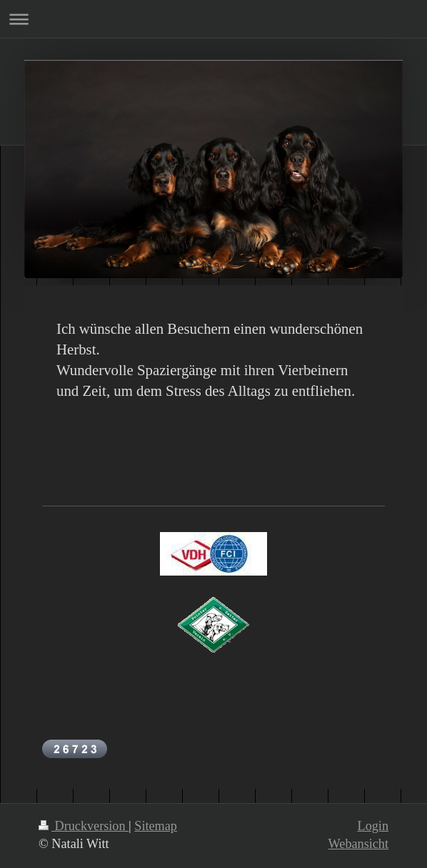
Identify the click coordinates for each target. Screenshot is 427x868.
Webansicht (358, 844)
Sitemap (156, 826)
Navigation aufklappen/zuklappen (213, 19)
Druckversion (84, 826)
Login (373, 826)
